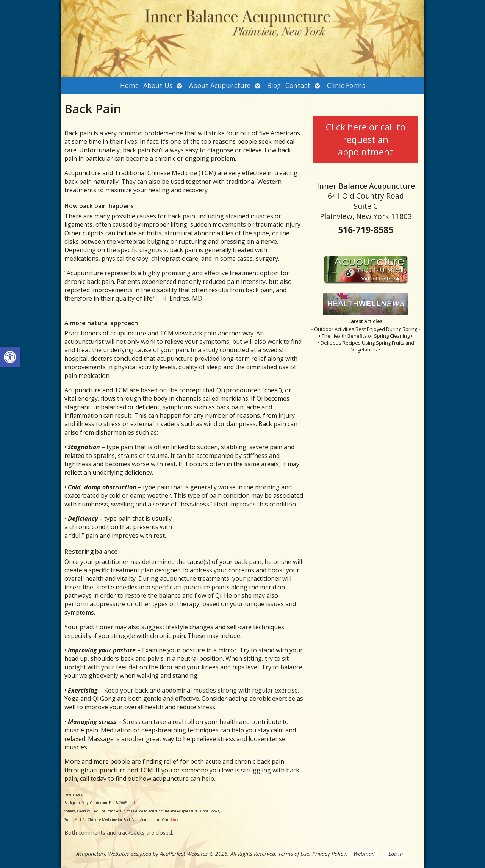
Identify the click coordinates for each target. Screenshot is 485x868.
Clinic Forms (346, 85)
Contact (298, 85)
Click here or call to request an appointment (366, 139)
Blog (274, 85)
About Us (158, 85)
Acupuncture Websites (102, 854)
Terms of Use (294, 854)
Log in (396, 854)
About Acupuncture (220, 85)
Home (129, 85)
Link (132, 803)
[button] (10, 357)
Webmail (364, 854)
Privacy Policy (329, 854)
